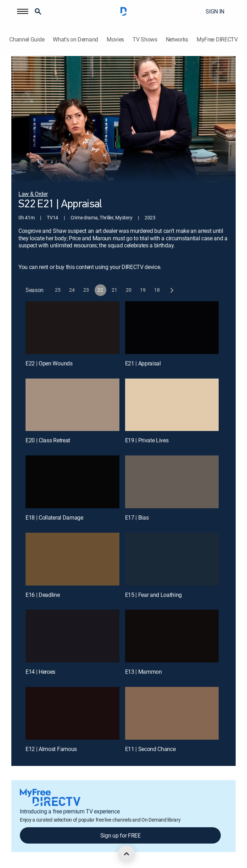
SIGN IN (215, 11)
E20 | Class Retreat (48, 440)
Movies (115, 40)
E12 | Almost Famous (51, 749)
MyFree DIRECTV (217, 40)
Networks (177, 40)
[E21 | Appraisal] (172, 328)
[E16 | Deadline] (72, 559)
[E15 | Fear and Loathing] (172, 559)
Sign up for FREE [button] (120, 835)
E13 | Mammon (144, 672)
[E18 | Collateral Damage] (72, 482)
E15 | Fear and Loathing (154, 595)
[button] (23, 11)
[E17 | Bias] (172, 482)
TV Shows (145, 40)
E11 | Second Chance (150, 749)
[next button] (171, 290)
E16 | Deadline (43, 595)
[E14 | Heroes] (72, 636)
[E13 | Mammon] (172, 636)
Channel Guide (27, 40)
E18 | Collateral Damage (54, 517)
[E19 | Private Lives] (172, 405)
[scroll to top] (127, 854)
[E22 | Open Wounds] (72, 328)
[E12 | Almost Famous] (72, 713)
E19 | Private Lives (147, 440)
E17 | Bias (137, 517)
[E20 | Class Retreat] (72, 405)
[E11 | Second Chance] (172, 713)
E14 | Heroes (40, 672)
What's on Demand (75, 40)
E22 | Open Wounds (49, 363)
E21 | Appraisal (143, 363)
